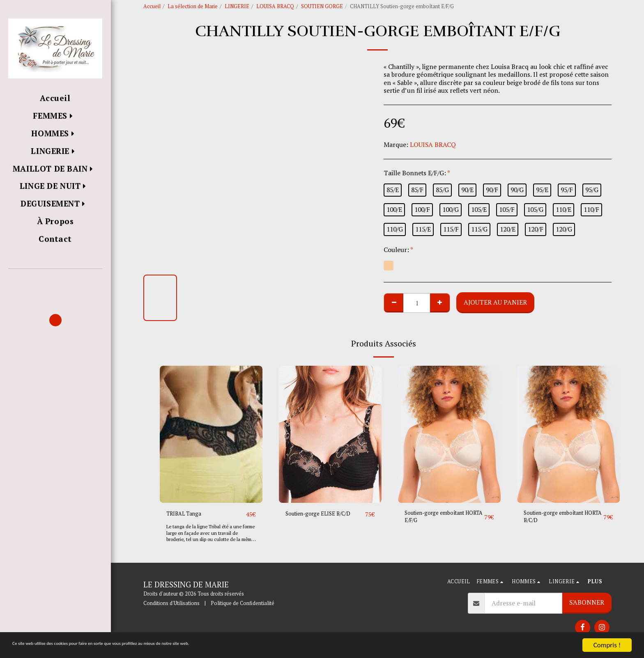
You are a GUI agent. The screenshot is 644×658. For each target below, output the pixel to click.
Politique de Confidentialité (243, 604)
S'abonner (587, 603)
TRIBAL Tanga (188, 514)
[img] (211, 434)
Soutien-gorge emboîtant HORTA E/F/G (441, 519)
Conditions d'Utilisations (171, 604)
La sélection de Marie (193, 6)
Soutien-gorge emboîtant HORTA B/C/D (560, 519)
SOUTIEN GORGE (322, 6)
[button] (55, 281)
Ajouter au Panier (495, 302)
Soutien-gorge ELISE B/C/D (325, 514)
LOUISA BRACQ (275, 6)
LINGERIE (237, 6)
